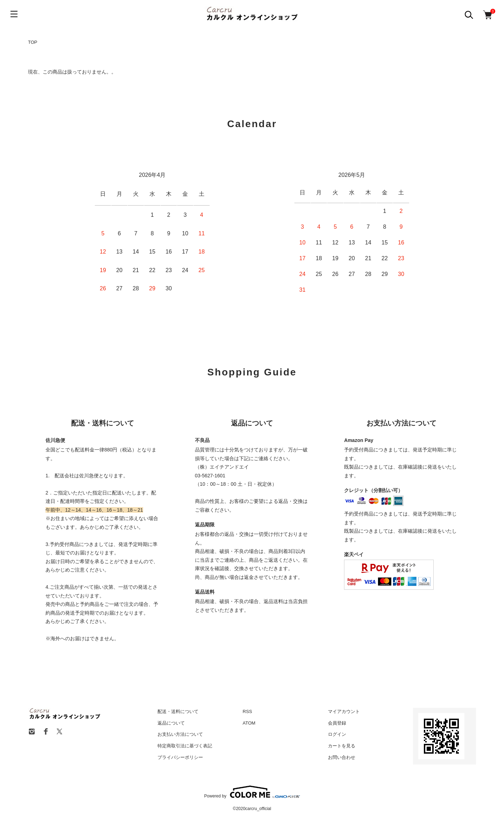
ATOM (249, 723)
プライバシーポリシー (180, 757)
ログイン (337, 734)
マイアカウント (344, 711)
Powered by (252, 792)
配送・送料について (178, 711)
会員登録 (337, 723)
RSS (247, 711)
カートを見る (342, 746)
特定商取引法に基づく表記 (185, 746)
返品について (171, 723)
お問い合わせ (342, 757)
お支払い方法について (180, 734)
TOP (33, 42)
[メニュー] (14, 14)
